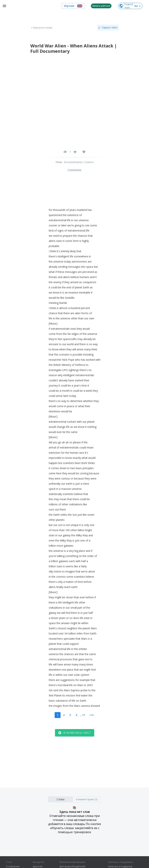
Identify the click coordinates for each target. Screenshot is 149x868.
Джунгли (38, 867)
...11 (83, 715)
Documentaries (73, 162)
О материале (74, 170)
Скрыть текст (108, 28)
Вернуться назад (41, 28)
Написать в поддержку (120, 867)
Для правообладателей (72, 867)
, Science (88, 162)
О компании (13, 867)
